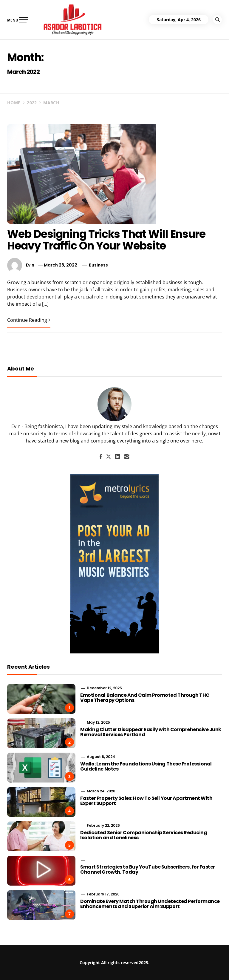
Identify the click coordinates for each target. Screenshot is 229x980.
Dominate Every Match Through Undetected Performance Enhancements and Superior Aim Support (150, 904)
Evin (30, 265)
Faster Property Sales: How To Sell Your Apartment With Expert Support (146, 801)
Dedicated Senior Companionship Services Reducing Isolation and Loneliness (144, 835)
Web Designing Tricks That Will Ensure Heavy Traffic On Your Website (106, 240)
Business (98, 265)
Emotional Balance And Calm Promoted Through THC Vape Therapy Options (145, 698)
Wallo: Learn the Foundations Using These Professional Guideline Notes (146, 767)
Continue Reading (29, 320)
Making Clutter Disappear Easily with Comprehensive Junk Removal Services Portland (151, 732)
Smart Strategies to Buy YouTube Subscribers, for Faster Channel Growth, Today (148, 870)
